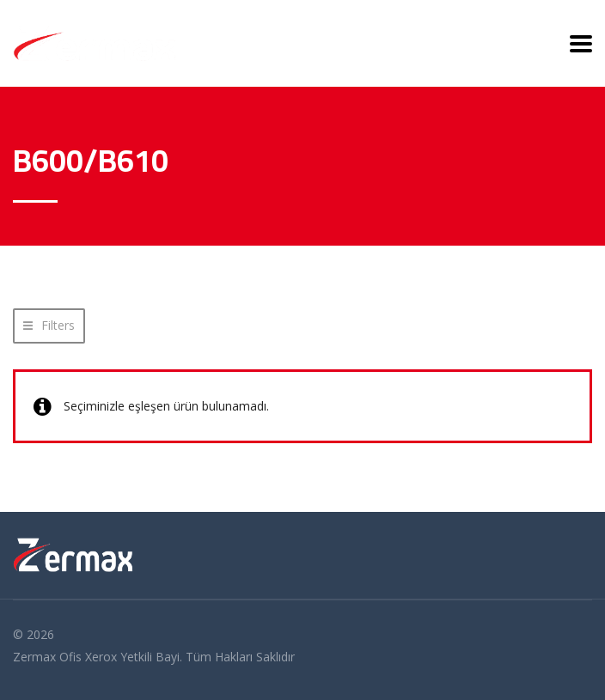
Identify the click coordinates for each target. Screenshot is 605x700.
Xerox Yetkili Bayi (132, 657)
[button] (49, 326)
